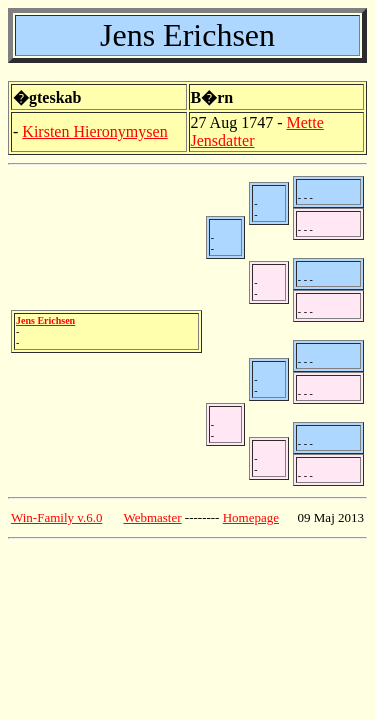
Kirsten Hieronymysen (94, 131)
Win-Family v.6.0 (56, 517)
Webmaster (152, 517)
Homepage (251, 517)
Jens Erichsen (45, 320)
